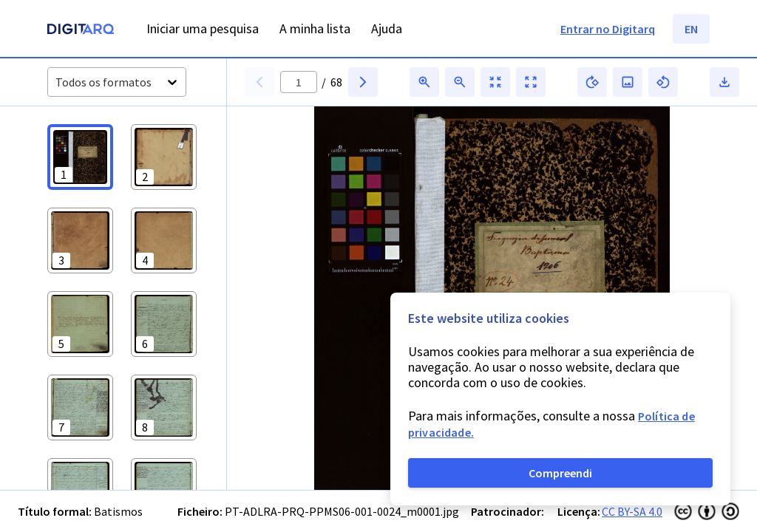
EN (691, 29)
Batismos (118, 511)
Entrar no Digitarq (608, 29)
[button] (80, 157)
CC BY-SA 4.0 (632, 511)
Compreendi (560, 473)
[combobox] (57, 82)
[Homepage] (81, 31)
